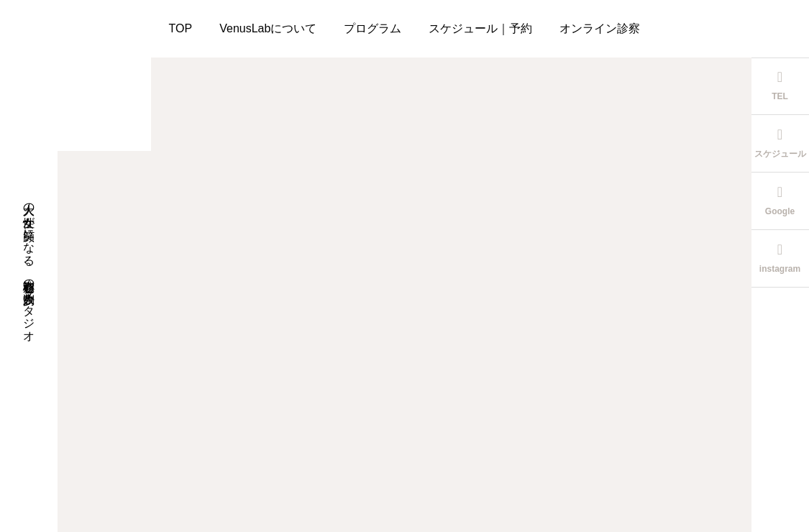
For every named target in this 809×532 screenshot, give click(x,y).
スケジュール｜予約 (480, 28)
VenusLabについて (268, 28)
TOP (181, 28)
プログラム (372, 28)
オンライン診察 (600, 28)
